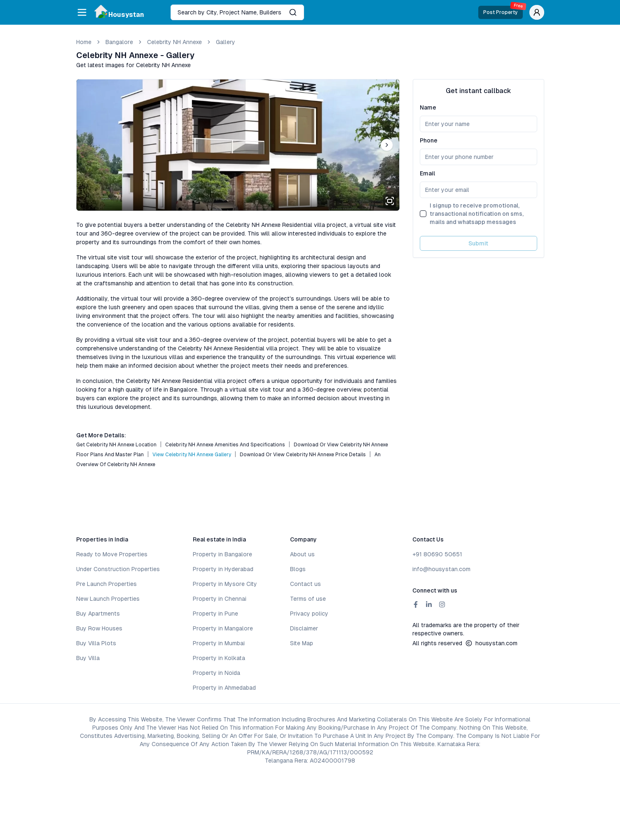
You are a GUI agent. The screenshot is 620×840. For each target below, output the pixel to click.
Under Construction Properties (118, 569)
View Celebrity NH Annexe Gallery (192, 455)
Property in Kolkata (219, 658)
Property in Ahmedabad (224, 688)
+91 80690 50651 (437, 554)
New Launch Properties (108, 599)
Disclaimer (304, 628)
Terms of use (308, 599)
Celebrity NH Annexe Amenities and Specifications (225, 445)
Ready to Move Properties (112, 554)
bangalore (119, 42)
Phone (429, 140)
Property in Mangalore (223, 628)
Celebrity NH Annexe (174, 42)
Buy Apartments (98, 614)
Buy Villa (88, 658)
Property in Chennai (220, 599)
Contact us (305, 584)
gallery (226, 42)
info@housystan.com (441, 569)
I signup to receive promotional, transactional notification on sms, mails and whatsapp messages (477, 214)
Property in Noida (216, 673)
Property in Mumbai (219, 643)
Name (428, 107)
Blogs (298, 569)
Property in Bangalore (222, 554)
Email (427, 173)
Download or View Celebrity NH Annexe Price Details (303, 455)
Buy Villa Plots (96, 643)
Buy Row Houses (99, 628)
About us (302, 554)
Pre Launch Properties (106, 584)
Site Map (302, 643)
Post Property (503, 10)
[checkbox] (423, 214)
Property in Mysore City (225, 584)
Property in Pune (215, 614)
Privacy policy (309, 614)
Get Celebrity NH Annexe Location (116, 445)
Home (84, 42)
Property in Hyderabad (223, 569)
